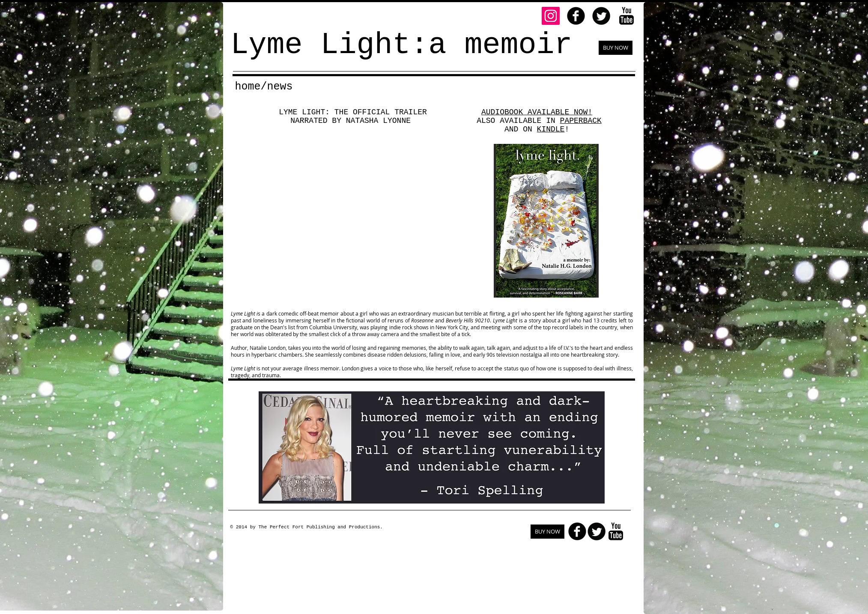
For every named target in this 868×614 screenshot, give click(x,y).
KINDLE (551, 129)
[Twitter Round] (601, 16)
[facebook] (576, 16)
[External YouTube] (352, 222)
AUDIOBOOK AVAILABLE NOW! (537, 112)
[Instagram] (551, 16)
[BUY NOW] (616, 48)
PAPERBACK (581, 121)
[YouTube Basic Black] (626, 16)
